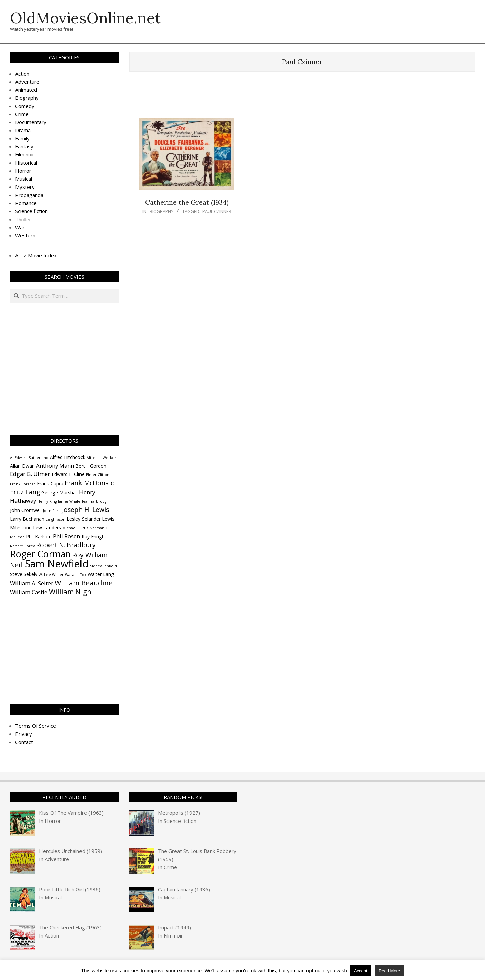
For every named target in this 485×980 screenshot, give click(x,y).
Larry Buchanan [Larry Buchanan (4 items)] (27, 519)
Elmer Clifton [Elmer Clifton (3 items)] (98, 475)
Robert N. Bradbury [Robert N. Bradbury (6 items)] (66, 545)
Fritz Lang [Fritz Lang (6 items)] (25, 492)
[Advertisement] (302, 98)
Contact (24, 742)
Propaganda (29, 195)
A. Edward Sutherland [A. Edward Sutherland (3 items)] (29, 458)
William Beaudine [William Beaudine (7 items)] (84, 583)
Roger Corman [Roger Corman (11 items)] (40, 554)
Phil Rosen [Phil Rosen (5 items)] (67, 536)
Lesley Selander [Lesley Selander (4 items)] (84, 519)
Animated (26, 90)
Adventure (27, 82)
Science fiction (31, 211)
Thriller (23, 219)
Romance (26, 203)
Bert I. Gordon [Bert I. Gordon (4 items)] (91, 466)
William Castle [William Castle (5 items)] (29, 592)
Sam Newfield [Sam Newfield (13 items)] (57, 564)
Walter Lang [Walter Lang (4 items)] (101, 574)
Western (25, 235)
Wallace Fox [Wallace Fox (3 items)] (76, 575)
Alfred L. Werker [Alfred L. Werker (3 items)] (101, 458)
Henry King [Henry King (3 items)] (47, 501)
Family (22, 138)
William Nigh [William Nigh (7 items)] (70, 592)
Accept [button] (361, 971)
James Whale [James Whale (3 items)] (69, 501)
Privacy (24, 734)
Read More (389, 971)
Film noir (25, 154)
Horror (23, 171)
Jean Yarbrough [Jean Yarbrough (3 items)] (95, 501)
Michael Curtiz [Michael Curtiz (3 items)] (75, 528)
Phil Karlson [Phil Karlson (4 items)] (39, 536)
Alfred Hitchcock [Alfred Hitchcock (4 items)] (68, 457)
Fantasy (24, 146)
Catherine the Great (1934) (187, 202)
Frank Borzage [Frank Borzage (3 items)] (23, 484)
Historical (26, 163)
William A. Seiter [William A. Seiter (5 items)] (32, 583)
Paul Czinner (217, 211)
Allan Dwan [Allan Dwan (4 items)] (22, 466)
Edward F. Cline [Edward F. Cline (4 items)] (68, 474)
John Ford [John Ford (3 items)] (52, 511)
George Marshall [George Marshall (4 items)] (60, 493)
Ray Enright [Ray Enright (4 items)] (94, 536)
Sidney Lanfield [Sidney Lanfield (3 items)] (103, 566)
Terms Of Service (36, 726)
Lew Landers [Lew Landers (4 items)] (47, 528)
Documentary (31, 122)
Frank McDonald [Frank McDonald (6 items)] (90, 483)
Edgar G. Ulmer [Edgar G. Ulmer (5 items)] (30, 474)
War (20, 227)
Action (22, 74)
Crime (22, 114)
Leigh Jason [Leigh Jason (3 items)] (56, 519)
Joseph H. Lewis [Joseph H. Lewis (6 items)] (86, 510)
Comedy (25, 106)
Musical (24, 179)
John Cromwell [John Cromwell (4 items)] (26, 510)
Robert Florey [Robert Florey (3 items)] (22, 546)
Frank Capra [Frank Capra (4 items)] (50, 483)
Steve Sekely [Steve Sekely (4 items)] (24, 574)
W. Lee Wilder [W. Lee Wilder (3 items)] (51, 575)
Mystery (25, 187)
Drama (23, 130)
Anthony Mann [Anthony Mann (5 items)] (55, 466)
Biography (161, 211)
